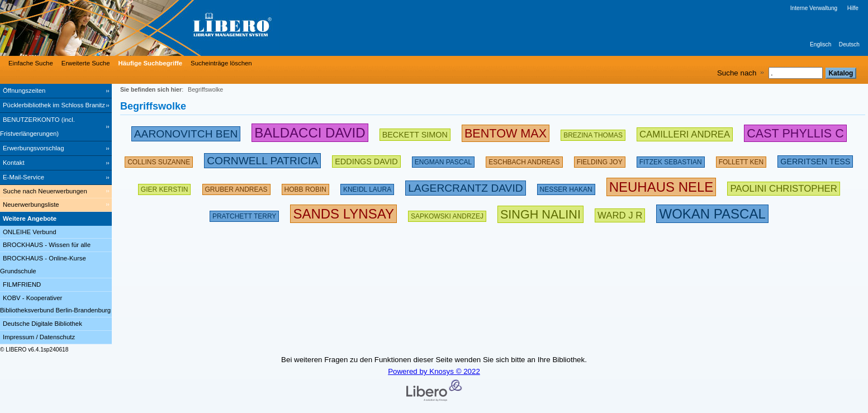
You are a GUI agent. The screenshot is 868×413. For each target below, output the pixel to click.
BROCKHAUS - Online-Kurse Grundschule (43, 265)
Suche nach (737, 73)
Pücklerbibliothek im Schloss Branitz (54, 105)
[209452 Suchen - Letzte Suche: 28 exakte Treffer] (415, 133)
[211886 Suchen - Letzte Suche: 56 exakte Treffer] (815, 160)
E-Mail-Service (23, 177)
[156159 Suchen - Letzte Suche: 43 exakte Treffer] (600, 160)
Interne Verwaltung (814, 8)
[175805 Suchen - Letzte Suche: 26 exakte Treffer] (593, 133)
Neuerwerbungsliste (31, 205)
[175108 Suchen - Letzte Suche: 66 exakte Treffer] (244, 214)
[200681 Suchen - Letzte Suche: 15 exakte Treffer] (366, 160)
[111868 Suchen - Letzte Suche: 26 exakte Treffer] (367, 187)
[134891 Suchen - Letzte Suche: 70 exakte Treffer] (671, 160)
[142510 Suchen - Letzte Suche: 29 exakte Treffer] (447, 214)
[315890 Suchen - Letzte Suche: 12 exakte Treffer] (712, 214)
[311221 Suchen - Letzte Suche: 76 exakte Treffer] (661, 187)
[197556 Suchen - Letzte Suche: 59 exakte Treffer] (524, 160)
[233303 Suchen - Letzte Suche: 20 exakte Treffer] (465, 187)
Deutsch (849, 44)
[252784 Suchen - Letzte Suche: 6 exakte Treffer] (795, 133)
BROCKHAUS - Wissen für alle (47, 245)
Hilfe (853, 8)
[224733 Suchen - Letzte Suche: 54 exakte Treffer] (262, 160)
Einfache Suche (31, 63)
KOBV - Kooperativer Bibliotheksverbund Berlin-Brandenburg (55, 304)
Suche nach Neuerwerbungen (45, 191)
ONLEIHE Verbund (30, 232)
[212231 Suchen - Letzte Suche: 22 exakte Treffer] (783, 187)
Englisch (820, 44)
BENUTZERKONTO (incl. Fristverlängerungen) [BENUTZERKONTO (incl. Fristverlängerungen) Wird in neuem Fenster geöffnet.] (37, 127)
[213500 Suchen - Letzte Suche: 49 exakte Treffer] (685, 133)
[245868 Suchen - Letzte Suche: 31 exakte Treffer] (186, 133)
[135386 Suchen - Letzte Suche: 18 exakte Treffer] (305, 187)
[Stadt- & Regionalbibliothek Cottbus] (168, 28)
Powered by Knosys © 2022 (434, 371)
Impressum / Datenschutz (39, 337)
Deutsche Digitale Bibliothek (42, 324)
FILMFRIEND (22, 284)
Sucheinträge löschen (221, 63)
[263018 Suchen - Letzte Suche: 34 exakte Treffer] (506, 133)
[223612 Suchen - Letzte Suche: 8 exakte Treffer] (620, 214)
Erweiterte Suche (86, 63)
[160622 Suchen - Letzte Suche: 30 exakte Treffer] (159, 160)
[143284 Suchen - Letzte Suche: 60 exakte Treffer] (165, 187)
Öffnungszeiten (24, 91)
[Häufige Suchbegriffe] (149, 63)
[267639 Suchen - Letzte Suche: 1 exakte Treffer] (540, 214)
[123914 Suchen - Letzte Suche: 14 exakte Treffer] (443, 160)
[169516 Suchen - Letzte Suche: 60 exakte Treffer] (741, 160)
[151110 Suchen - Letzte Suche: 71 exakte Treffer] (566, 187)
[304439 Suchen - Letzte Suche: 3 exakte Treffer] (343, 214)
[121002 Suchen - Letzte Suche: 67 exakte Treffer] (236, 187)
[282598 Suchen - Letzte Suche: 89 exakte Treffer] (310, 133)
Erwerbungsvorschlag (34, 148)
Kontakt (14, 163)
